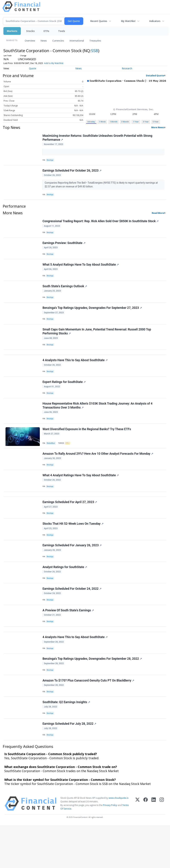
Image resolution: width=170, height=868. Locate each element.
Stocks (30, 31)
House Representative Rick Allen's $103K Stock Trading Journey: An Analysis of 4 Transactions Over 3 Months (98, 423)
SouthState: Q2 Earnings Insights (67, 742)
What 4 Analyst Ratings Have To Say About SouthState (81, 497)
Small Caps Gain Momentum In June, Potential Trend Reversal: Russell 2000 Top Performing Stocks (97, 343)
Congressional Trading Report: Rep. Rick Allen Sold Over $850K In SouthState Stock (101, 225)
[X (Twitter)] (137, 846)
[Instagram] (162, 846)
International (77, 41)
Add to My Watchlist (54, 63)
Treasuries (95, 41)
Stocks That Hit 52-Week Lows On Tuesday (73, 550)
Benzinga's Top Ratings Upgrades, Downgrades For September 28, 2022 (93, 696)
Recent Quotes (99, 21)
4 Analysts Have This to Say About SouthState (75, 374)
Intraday (91, 122)
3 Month (125, 122)
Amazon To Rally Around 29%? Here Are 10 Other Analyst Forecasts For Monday (98, 474)
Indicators (155, 21)
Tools (62, 31)
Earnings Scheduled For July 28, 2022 (70, 765)
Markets (12, 31)
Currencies (58, 41)
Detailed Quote (155, 75)
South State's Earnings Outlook (65, 294)
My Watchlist (128, 21)
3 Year (146, 122)
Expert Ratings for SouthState (64, 398)
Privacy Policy (110, 848)
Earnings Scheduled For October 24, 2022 (72, 620)
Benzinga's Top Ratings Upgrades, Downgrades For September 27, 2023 (93, 318)
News (44, 41)
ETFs (46, 31)
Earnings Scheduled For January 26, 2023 (72, 573)
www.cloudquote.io (119, 841)
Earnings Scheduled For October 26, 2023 (72, 172)
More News (158, 127)
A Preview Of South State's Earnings (69, 643)
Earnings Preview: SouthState (64, 248)
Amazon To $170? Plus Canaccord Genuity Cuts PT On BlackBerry (89, 719)
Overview (30, 41)
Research (127, 68)
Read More (158, 216)
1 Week (102, 122)
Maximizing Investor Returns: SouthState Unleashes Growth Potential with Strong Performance (98, 138)
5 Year (156, 122)
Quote (33, 68)
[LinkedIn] (154, 846)
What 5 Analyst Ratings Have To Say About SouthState (81, 271)
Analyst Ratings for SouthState (65, 596)
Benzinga (51, 161)
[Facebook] (146, 846)
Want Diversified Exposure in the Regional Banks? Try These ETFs (87, 448)
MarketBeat (52, 462)
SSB (95, 51)
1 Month (114, 122)
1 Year (136, 122)
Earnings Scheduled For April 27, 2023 (70, 527)
